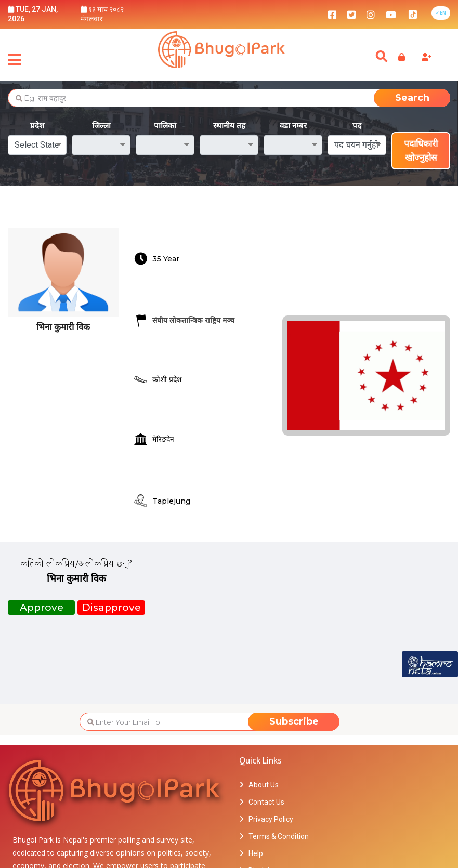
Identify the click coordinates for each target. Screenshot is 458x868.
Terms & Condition (279, 836)
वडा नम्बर (293, 126)
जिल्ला (101, 126)
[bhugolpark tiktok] (418, 14)
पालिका (165, 126)
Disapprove (112, 607)
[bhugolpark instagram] (371, 14)
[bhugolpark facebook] (332, 14)
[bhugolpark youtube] (391, 14)
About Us (264, 785)
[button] (441, 13)
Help (256, 853)
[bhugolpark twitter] (351, 14)
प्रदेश (37, 126)
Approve (42, 607)
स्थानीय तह (229, 126)
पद (357, 126)
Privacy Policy (271, 819)
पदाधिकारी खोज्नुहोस (421, 150)
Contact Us (266, 802)
